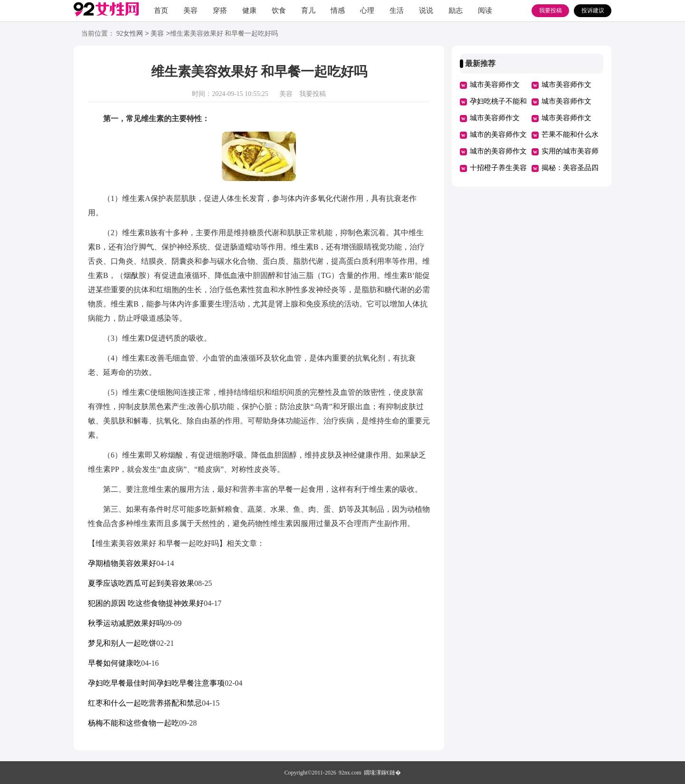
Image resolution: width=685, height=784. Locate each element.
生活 (397, 10)
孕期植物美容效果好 (122, 563)
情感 (338, 10)
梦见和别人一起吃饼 (122, 643)
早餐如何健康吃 (114, 663)
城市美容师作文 (495, 85)
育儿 (308, 10)
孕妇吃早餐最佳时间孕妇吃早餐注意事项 (156, 683)
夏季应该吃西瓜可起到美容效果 (141, 583)
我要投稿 (551, 10)
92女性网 (130, 34)
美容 (190, 10)
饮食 (279, 10)
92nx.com (350, 773)
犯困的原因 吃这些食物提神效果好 (146, 603)
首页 (161, 10)
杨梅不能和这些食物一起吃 (133, 723)
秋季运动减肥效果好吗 (126, 623)
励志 (456, 10)
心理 (367, 10)
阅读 (485, 10)
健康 (249, 10)
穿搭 (220, 10)
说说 (426, 10)
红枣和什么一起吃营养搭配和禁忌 (145, 703)
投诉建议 (593, 10)
